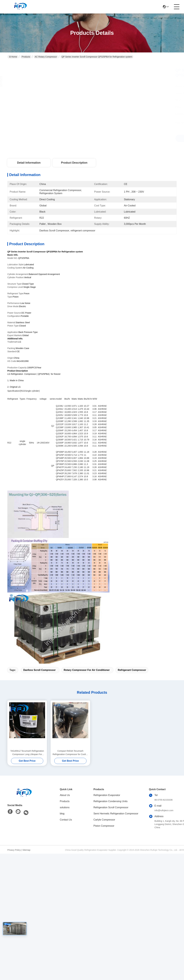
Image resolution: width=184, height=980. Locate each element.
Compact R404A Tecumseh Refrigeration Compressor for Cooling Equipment (70, 753)
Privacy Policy (14, 850)
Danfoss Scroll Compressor (39, 670)
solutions (65, 807)
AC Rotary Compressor (46, 57)
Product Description (74, 163)
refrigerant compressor (132, 670)
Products (26, 57)
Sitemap (26, 850)
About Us (65, 795)
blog (62, 814)
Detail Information (29, 163)
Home (13, 57)
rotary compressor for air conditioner (87, 670)
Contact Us (66, 820)
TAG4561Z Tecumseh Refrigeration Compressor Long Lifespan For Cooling (27, 753)
